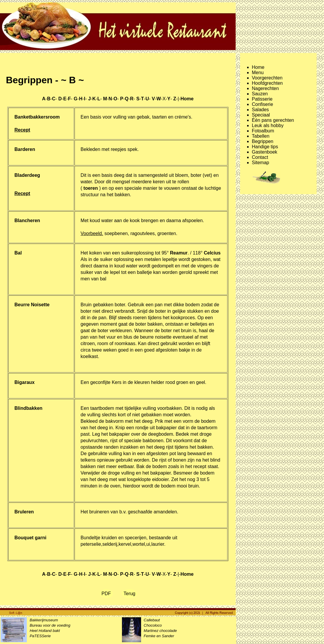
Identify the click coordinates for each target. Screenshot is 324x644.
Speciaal (261, 115)
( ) (91, 188)
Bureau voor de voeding (50, 625)
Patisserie (262, 99)
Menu (258, 73)
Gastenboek (265, 152)
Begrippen (263, 141)
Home (258, 67)
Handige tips (265, 147)
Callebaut (152, 620)
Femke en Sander (159, 636)
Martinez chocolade (160, 631)
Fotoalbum (263, 131)
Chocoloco (153, 625)
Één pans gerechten (273, 120)
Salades (260, 110)
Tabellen (261, 136)
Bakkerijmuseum (44, 620)
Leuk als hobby (268, 125)
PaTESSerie (40, 636)
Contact (260, 157)
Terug (129, 594)
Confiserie (262, 104)
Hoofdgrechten (267, 83)
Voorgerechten (267, 78)
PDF (106, 594)
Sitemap (261, 163)
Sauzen (260, 94)
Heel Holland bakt (45, 631)
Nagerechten (265, 88)
